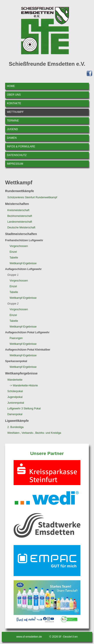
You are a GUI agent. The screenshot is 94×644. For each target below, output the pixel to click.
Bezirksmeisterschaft (20, 216)
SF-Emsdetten (68, 637)
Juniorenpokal (16, 403)
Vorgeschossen (19, 246)
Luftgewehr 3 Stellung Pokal (24, 409)
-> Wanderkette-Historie (24, 386)
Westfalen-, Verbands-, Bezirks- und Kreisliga (34, 433)
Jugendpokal (15, 397)
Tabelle (14, 258)
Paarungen (16, 338)
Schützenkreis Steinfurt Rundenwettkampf (32, 197)
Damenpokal (15, 414)
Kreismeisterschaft (18, 210)
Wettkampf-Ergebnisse (23, 263)
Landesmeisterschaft (20, 222)
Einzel (13, 252)
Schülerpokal (15, 391)
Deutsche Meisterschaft (21, 228)
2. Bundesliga (15, 427)
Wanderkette (15, 380)
